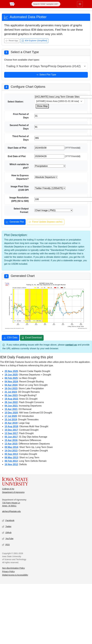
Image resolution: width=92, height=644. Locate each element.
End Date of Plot (17, 156)
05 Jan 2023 (11, 395)
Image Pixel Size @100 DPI (20, 188)
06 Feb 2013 (11, 461)
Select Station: (16, 102)
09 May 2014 (11, 447)
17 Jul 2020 (11, 416)
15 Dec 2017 (11, 430)
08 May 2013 (11, 458)
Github (7, 533)
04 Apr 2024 (11, 385)
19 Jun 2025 (11, 375)
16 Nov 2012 (11, 464)
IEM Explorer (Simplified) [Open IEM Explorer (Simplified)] (34, 41)
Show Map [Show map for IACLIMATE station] (42, 106)
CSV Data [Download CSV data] (11, 338)
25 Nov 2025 (11, 371)
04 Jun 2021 (11, 406)
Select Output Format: (21, 210)
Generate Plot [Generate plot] (15, 222)
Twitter (7, 527)
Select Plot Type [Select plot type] (46, 75)
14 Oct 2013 (11, 451)
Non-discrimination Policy (13, 568)
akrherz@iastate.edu (11, 511)
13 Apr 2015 (11, 444)
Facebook (8, 521)
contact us (71, 345)
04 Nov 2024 (11, 382)
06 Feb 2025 (11, 378)
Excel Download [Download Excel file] (32, 338)
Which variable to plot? (19, 166)
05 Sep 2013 (11, 454)
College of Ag (8, 489)
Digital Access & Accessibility (15, 575)
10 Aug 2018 (11, 426)
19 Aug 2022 (11, 399)
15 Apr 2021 (11, 409)
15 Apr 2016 (11, 440)
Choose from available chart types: (22, 60)
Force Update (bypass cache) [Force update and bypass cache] (45, 222)
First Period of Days (21, 116)
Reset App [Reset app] (12, 41)
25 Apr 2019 (11, 423)
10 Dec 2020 (11, 413)
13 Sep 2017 (11, 433)
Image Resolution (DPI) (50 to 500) (19, 199)
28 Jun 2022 (11, 402)
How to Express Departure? (20, 177)
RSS (6, 545)
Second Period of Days (19, 127)
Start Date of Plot (17, 148)
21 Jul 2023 (11, 392)
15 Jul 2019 (11, 420)
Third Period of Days (20, 138)
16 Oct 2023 (11, 388)
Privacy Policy (8, 572)
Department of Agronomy (13, 492)
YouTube (8, 539)
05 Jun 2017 (11, 437)
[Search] (46, 4)
